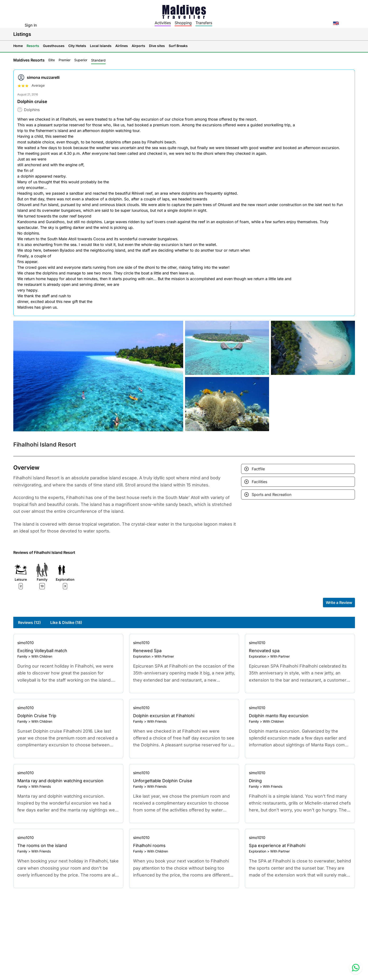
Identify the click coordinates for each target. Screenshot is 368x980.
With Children (42, 656)
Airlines (122, 46)
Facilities (259, 482)
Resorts (33, 46)
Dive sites (157, 46)
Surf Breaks (178, 46)
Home (18, 46)
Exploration (142, 656)
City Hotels (77, 46)
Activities (163, 23)
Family (22, 656)
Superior (81, 60)
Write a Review (339, 603)
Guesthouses (54, 46)
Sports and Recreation (272, 495)
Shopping (183, 23)
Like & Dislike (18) (66, 622)
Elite (52, 60)
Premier (65, 60)
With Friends (157, 721)
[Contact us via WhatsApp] (356, 968)
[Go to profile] (68, 643)
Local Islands (101, 46)
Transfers (204, 23)
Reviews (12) (29, 622)
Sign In (31, 25)
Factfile (258, 469)
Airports (138, 46)
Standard (98, 60)
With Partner (164, 656)
